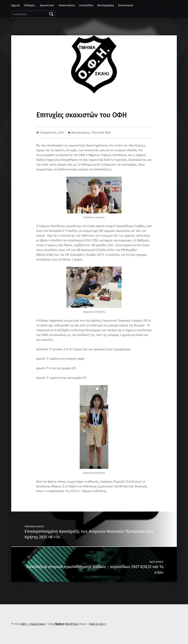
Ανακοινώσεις (67, 5)
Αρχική (15, 5)
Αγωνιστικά (47, 5)
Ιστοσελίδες (86, 5)
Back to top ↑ (98, 624)
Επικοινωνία (125, 5)
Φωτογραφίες (106, 5)
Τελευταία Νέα (101, 133)
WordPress (71, 624)
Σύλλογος (29, 5)
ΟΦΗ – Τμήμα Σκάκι (33, 624)
